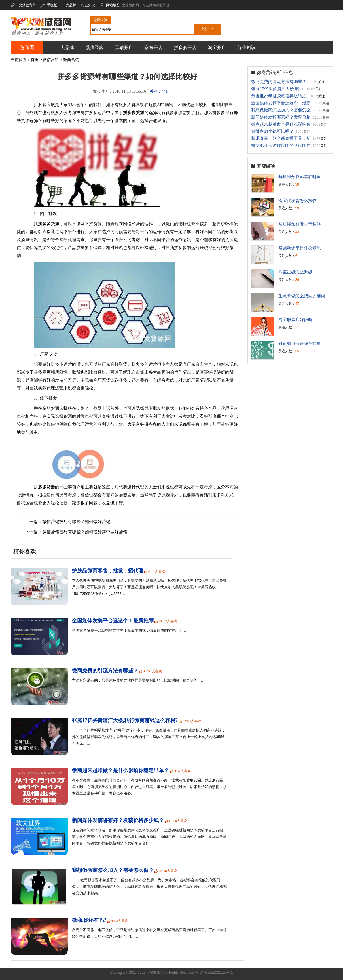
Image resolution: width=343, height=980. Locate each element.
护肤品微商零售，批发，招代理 (108, 571)
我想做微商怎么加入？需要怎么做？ (113, 870)
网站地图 (110, 5)
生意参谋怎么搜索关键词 (302, 296)
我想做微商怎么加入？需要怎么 (281, 110)
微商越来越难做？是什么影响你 (281, 124)
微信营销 (51, 60)
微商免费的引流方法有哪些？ (105, 671)
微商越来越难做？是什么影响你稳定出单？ (120, 770)
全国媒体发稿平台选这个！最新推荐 (113, 621)
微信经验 (94, 48)
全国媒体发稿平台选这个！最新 (281, 103)
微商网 (27, 48)
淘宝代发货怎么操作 (298, 200)
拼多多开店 (185, 48)
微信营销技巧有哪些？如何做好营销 (76, 522)
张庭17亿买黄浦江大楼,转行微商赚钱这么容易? (125, 720)
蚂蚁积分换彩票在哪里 (300, 177)
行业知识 (88, 5)
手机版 (49, 5)
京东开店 (153, 48)
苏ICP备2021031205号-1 (214, 973)
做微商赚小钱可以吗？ (272, 131)
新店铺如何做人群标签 (300, 224)
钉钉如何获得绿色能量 (300, 343)
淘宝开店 (217, 48)
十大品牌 (69, 5)
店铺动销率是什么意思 (300, 248)
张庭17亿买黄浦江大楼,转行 (278, 89)
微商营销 (71, 60)
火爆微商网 (27, 5)
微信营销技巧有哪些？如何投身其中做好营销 (85, 532)
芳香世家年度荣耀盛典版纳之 (279, 96)
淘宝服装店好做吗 (295, 320)
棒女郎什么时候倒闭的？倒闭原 (281, 145)
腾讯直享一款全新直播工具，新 (281, 138)
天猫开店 (124, 48)
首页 (35, 60)
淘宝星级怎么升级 (295, 272)
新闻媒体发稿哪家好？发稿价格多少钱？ (118, 820)
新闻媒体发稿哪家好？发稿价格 (281, 117)
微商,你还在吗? (89, 920)
